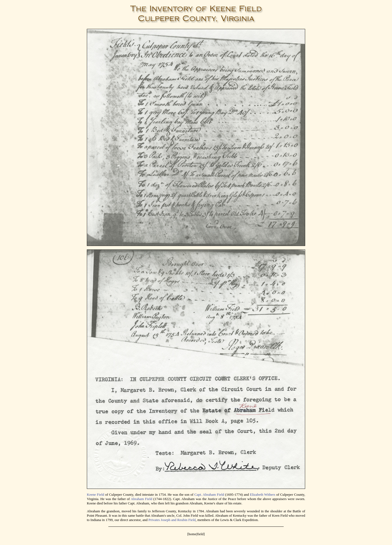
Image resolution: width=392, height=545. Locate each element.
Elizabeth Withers (263, 494)
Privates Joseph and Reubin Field (172, 520)
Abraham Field (141, 499)
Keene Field (96, 494)
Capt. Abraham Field (209, 494)
